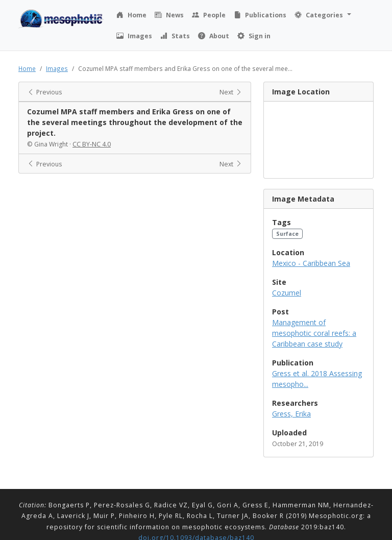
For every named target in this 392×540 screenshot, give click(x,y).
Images (57, 68)
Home (27, 68)
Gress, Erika (291, 414)
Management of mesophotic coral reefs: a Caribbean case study (314, 333)
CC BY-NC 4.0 (92, 144)
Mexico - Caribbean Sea (311, 263)
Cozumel (287, 293)
